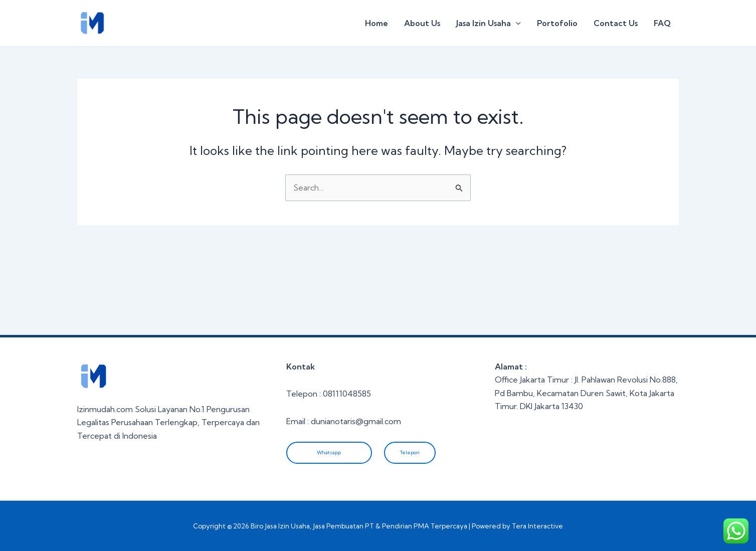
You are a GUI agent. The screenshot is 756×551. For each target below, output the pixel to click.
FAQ (662, 23)
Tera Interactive (537, 526)
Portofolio (557, 23)
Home (376, 23)
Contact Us (616, 23)
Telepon (410, 452)
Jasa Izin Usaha (489, 23)
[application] (516, 23)
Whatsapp (329, 452)
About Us (422, 23)
